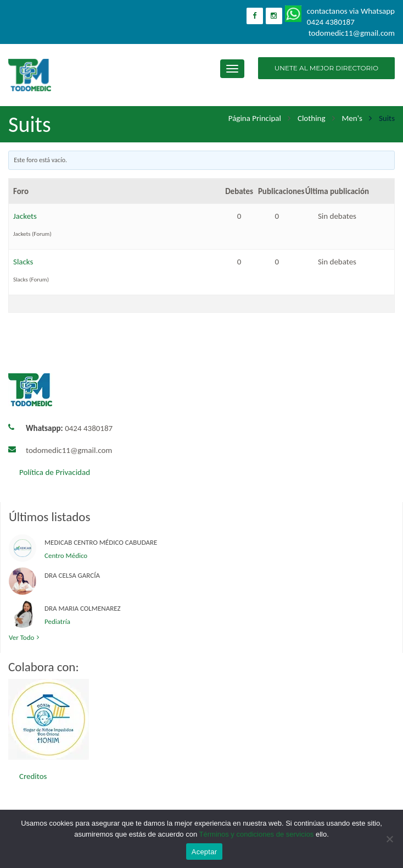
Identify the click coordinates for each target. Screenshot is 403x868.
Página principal (255, 118)
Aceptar (205, 852)
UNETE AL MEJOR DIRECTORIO (326, 68)
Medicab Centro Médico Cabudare (101, 542)
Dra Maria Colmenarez (83, 608)
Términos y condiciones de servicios (257, 834)
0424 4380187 (69, 428)
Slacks (23, 262)
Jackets (25, 216)
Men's (352, 118)
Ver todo (25, 637)
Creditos (33, 776)
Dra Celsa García (72, 575)
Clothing (312, 118)
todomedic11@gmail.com (69, 450)
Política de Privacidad (55, 472)
